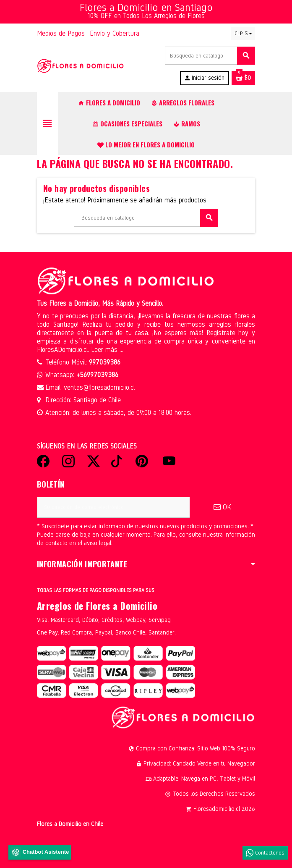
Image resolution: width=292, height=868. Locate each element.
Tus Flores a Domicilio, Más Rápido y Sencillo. (100, 303)
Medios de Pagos (61, 33)
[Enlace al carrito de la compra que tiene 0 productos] (243, 78)
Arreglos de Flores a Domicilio (97, 606)
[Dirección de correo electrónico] (113, 507)
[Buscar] (210, 56)
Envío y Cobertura (115, 33)
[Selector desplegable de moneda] (243, 34)
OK (222, 507)
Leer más (105, 350)
